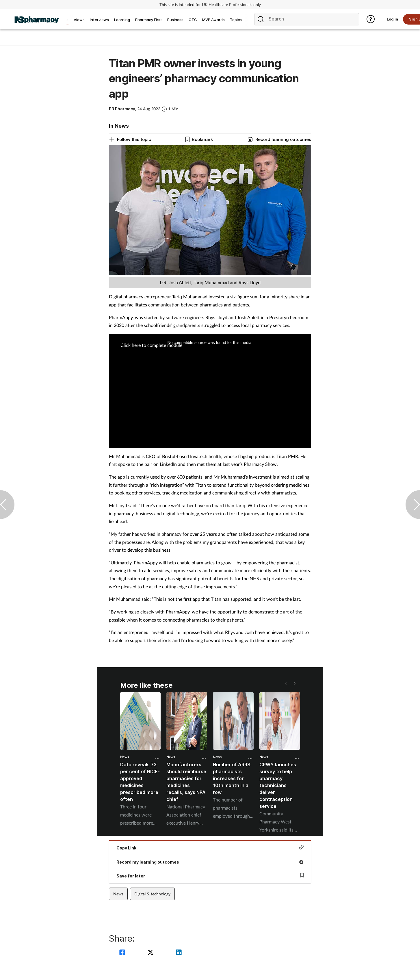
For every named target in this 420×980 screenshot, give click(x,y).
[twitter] (151, 953)
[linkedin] (179, 953)
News (124, 757)
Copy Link (210, 848)
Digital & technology (152, 894)
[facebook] (123, 953)
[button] (294, 683)
